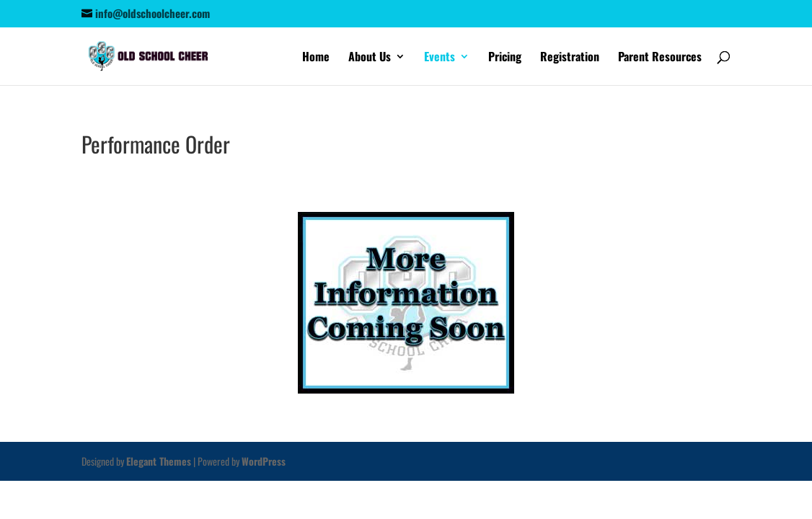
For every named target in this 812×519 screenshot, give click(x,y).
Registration (570, 58)
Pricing (505, 58)
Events (440, 58)
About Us (370, 58)
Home (316, 58)
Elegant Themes (159, 461)
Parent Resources (660, 58)
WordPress (264, 461)
